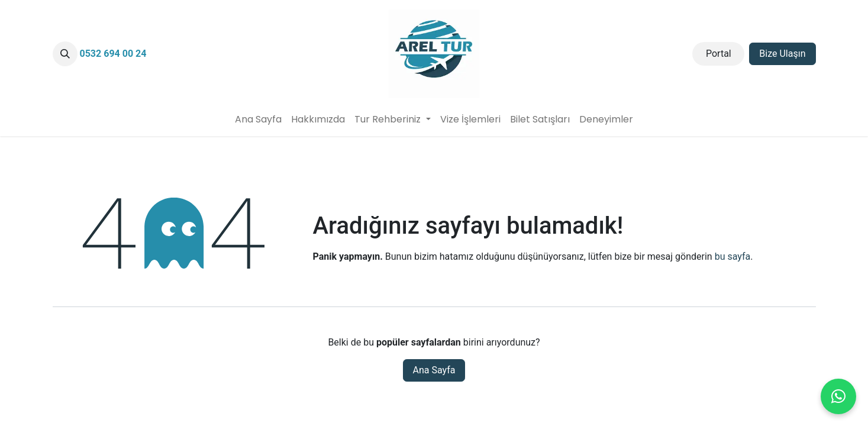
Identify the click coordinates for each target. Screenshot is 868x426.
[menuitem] (258, 120)
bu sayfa (733, 256)
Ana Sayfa (434, 370)
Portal (719, 54)
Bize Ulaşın (782, 54)
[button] (65, 54)
